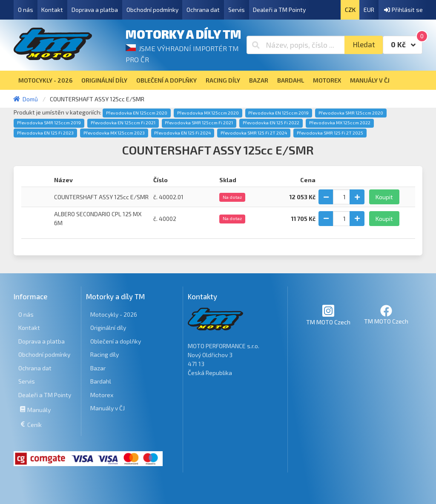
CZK (350, 10)
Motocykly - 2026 (114, 314)
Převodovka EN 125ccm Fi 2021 (123, 123)
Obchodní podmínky (152, 10)
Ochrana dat (203, 10)
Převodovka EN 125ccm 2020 (137, 113)
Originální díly (108, 328)
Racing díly (105, 354)
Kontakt (52, 10)
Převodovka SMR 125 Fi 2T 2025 (330, 133)
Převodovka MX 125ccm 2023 (114, 133)
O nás (26, 10)
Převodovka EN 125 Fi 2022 (271, 123)
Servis (237, 10)
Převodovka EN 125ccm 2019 (278, 113)
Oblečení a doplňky (116, 341)
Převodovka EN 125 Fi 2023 (45, 133)
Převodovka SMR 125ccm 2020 (351, 113)
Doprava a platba (95, 10)
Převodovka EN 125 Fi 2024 (182, 133)
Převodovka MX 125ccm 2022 (340, 123)
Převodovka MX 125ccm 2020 (208, 113)
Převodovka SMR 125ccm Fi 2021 (199, 123)
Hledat (364, 44)
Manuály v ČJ (108, 408)
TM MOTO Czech (328, 315)
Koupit (384, 197)
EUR (369, 10)
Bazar (98, 368)
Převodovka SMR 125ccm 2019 (49, 123)
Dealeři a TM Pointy (279, 10)
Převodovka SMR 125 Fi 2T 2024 (254, 133)
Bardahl (101, 381)
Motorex (102, 395)
